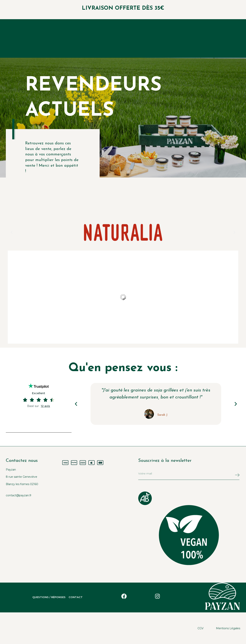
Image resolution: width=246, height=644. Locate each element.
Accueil (70, 38)
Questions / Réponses (44, 597)
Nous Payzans (132, 38)
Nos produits (98, 38)
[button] (12, 232)
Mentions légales (228, 628)
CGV (201, 628)
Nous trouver (167, 38)
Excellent (39, 393)
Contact (83, 597)
